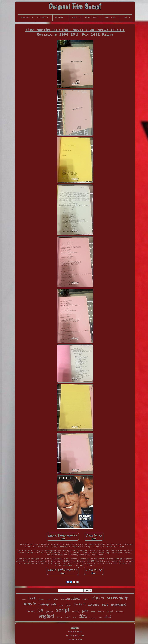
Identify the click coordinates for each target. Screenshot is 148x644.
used (68, 617)
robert (110, 611)
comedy (76, 611)
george (49, 612)
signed (98, 598)
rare (105, 604)
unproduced (119, 605)
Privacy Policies (75, 636)
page (68, 605)
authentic (120, 612)
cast (93, 612)
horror (31, 611)
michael (85, 599)
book (32, 598)
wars (101, 611)
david (24, 600)
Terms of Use (75, 639)
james (41, 599)
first (100, 618)
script (63, 610)
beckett (79, 604)
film (83, 616)
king (56, 599)
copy (61, 605)
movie (30, 604)
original (46, 616)
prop (49, 599)
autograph (47, 604)
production (93, 618)
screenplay (118, 598)
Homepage (75, 628)
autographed (70, 598)
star (75, 617)
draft (108, 617)
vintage (93, 605)
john (85, 611)
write (60, 617)
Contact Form (75, 632)
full (40, 610)
